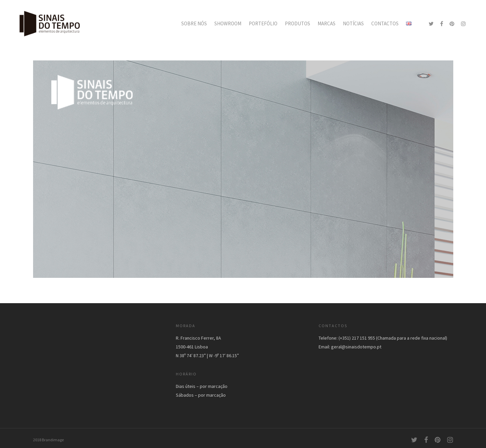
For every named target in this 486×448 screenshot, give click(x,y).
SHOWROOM (228, 23)
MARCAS (327, 23)
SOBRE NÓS (194, 23)
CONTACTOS (385, 23)
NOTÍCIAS (353, 23)
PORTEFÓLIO (263, 23)
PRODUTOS (298, 23)
